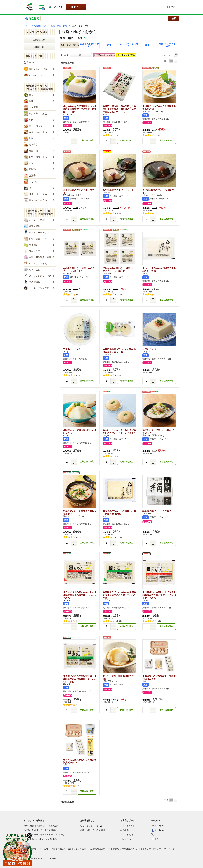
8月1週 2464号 (39, 47)
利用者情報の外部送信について (123, 849)
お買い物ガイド (128, 826)
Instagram (158, 826)
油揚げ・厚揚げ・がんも (90, 45)
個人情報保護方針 (97, 849)
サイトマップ (170, 849)
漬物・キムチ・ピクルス (168, 45)
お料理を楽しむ (87, 820)
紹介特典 (124, 830)
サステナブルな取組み (34, 820)
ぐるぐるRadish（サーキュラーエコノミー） (44, 835)
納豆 (109, 45)
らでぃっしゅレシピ (89, 826)
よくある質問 (127, 835)
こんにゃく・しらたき (129, 45)
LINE (156, 839)
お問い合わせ (127, 839)
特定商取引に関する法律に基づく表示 (68, 849)
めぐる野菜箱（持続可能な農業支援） (41, 826)
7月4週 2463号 (39, 40)
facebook (158, 830)
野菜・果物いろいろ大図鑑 (92, 830)
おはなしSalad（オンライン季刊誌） (41, 839)
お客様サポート (128, 820)
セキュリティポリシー (151, 849)
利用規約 (44, 849)
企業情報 (32, 849)
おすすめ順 (76, 55)
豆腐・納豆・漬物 (71, 38)
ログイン (76, 7)
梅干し (149, 45)
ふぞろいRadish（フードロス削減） (40, 830)
